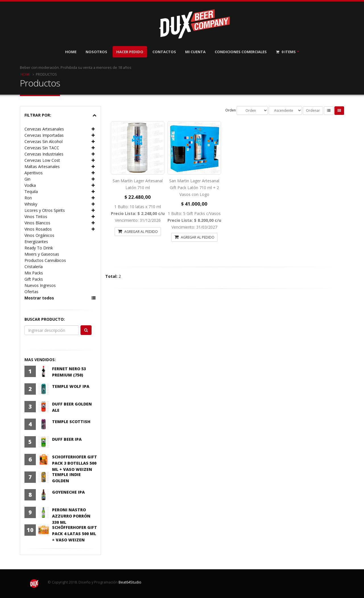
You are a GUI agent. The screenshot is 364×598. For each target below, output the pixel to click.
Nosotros (96, 52)
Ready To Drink (39, 248)
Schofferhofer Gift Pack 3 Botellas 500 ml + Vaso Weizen (75, 463)
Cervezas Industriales (44, 154)
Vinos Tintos (36, 217)
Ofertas (31, 292)
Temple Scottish (71, 422)
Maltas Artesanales (42, 166)
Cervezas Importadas (44, 135)
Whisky (31, 204)
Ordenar (313, 110)
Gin (27, 179)
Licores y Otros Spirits (45, 210)
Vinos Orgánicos (39, 235)
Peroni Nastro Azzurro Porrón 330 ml (71, 516)
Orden (230, 110)
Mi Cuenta (195, 52)
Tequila (31, 192)
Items (286, 52)
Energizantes (36, 242)
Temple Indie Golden (66, 478)
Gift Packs (34, 279)
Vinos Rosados (38, 229)
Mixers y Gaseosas (42, 254)
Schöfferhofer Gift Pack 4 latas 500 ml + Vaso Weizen (75, 534)
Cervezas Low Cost (42, 160)
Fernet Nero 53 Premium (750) (69, 372)
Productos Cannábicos (45, 260)
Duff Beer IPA (67, 439)
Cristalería (34, 267)
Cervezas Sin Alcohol (44, 141)
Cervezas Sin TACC (42, 148)
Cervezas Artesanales (44, 129)
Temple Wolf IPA (71, 386)
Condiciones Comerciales (241, 52)
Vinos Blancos (37, 223)
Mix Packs (34, 273)
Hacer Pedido (130, 52)
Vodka (30, 185)
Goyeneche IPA (68, 492)
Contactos (164, 52)
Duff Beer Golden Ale (72, 407)
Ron (28, 198)
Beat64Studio (130, 582)
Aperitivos (34, 173)
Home (71, 52)
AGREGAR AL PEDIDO (138, 231)
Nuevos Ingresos (40, 285)
